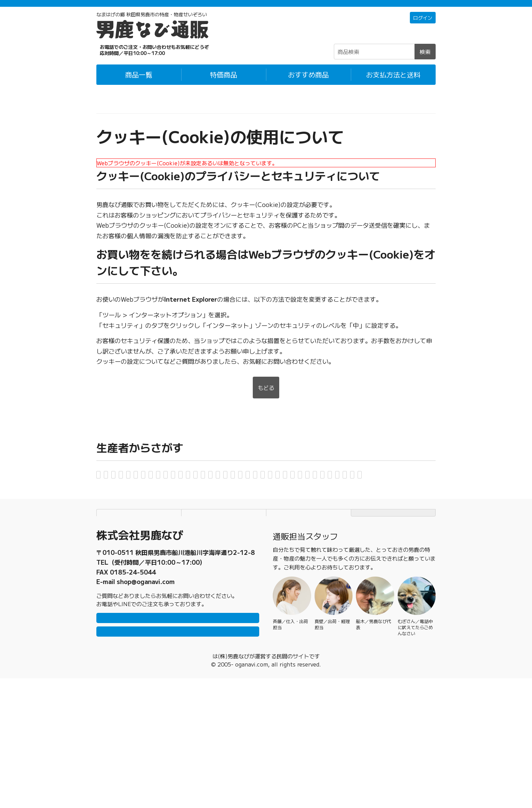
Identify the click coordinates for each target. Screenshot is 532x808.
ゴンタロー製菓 (377, 522)
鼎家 (170, 522)
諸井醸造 (114, 578)
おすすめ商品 (308, 84)
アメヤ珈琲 (219, 484)
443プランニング (329, 560)
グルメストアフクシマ (272, 522)
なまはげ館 (117, 560)
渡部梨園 (191, 578)
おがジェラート (404, 484)
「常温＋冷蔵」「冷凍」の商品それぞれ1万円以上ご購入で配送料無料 (266, 8)
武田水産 (340, 541)
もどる (266, 398)
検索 (425, 61)
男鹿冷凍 (324, 503)
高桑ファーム (295, 541)
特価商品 (224, 84)
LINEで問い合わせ (178, 737)
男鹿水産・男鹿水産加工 (180, 503)
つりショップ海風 (391, 541)
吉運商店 (153, 578)
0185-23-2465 (133, 678)
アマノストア (171, 484)
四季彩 (111, 541)
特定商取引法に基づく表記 (309, 624)
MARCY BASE (387, 560)
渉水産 (227, 578)
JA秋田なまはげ (195, 541)
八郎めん (159, 560)
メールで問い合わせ (178, 758)
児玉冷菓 (329, 522)
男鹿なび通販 (113, 108)
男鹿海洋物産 (311, 484)
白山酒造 (147, 541)
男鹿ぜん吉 (243, 503)
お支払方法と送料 (393, 84)
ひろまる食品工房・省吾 (258, 560)
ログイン (421, 27)
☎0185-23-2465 (140, 59)
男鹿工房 (356, 484)
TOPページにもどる (393, 624)
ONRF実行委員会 (126, 522)
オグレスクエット (375, 503)
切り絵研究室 (209, 522)
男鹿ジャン (117, 503)
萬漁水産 (197, 560)
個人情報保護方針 (224, 624)
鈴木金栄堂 (247, 541)
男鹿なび (285, 503)
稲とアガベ (264, 484)
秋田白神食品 (120, 484)
